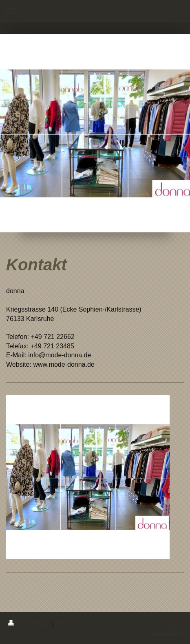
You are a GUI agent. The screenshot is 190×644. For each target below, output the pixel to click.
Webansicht (167, 632)
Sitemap (65, 624)
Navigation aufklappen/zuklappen (95, 11)
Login (175, 624)
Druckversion (30, 624)
